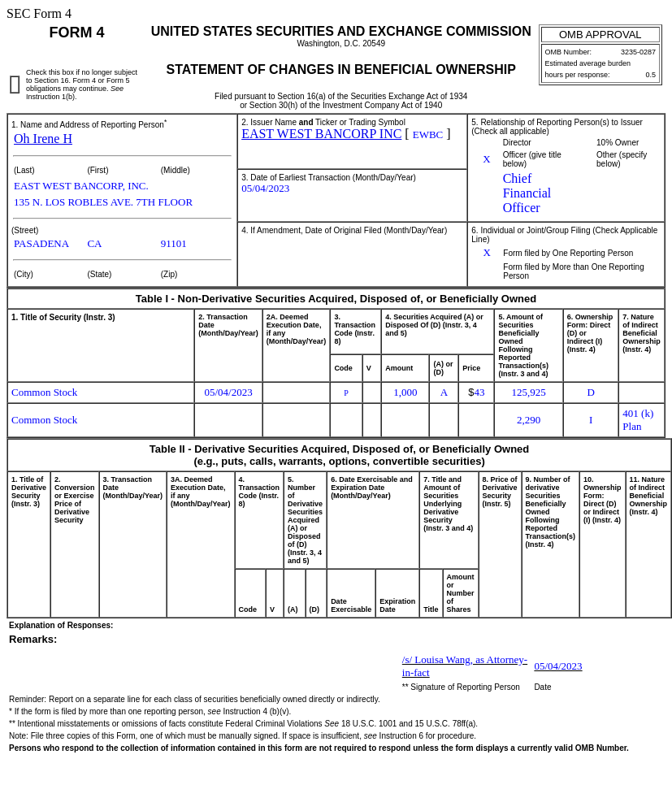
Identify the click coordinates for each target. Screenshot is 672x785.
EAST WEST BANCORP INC (321, 134)
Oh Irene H (43, 139)
